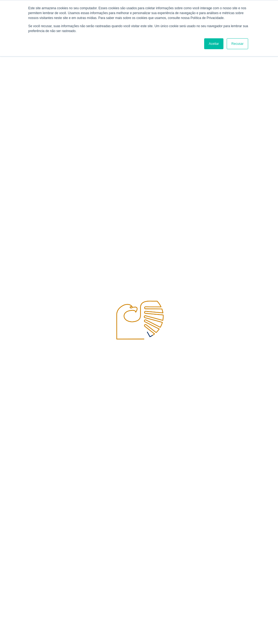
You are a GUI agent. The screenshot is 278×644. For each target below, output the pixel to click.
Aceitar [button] (214, 44)
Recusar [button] (237, 44)
